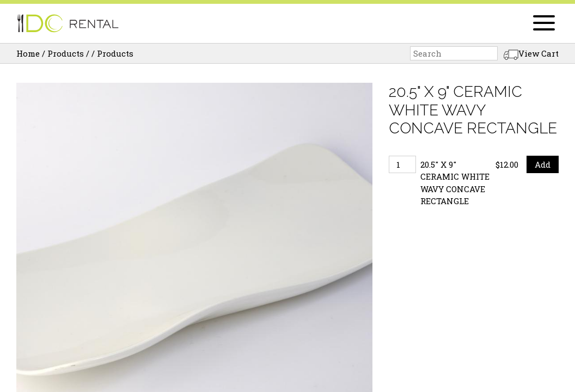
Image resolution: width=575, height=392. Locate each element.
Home (28, 53)
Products (66, 53)
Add (543, 164)
